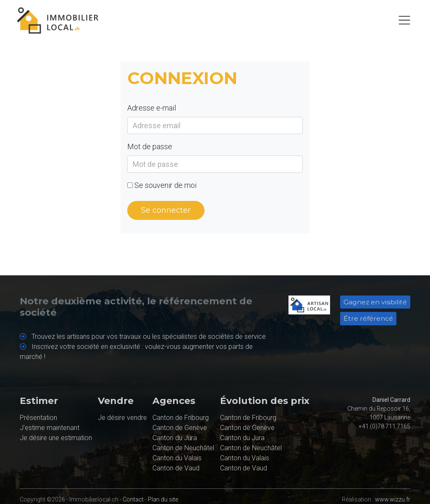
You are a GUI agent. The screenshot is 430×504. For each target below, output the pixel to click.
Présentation (38, 418)
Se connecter (166, 210)
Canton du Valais (177, 458)
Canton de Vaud (176, 468)
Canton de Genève (180, 428)
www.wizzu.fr (393, 499)
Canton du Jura (175, 438)
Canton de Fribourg (181, 418)
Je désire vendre (122, 418)
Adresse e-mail (152, 108)
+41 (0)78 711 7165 (384, 426)
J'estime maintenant (50, 428)
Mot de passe (150, 146)
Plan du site (163, 499)
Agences (174, 401)
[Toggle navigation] (404, 20)
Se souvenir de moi (165, 185)
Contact (133, 499)
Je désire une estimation (56, 438)
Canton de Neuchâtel (183, 448)
